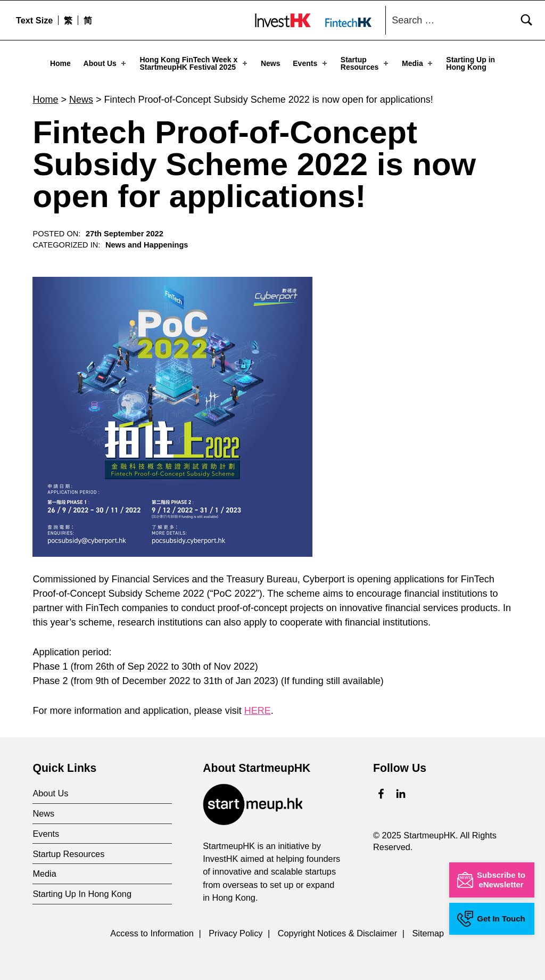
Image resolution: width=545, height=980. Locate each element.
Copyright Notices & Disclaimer (337, 931)
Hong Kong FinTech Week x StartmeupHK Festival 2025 (194, 63)
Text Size (34, 20)
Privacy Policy (236, 931)
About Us (106, 63)
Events (311, 63)
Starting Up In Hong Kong (82, 891)
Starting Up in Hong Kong (470, 63)
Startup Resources (365, 63)
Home (60, 63)
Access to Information (152, 931)
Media (418, 63)
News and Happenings (147, 243)
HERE (258, 708)
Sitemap (428, 931)
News (271, 63)
